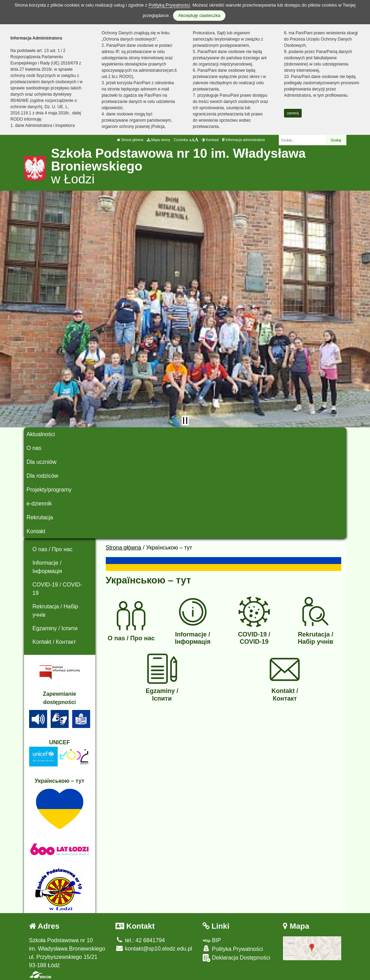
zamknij (293, 113)
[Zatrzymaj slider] (185, 420)
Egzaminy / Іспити (55, 628)
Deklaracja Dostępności (236, 958)
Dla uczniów (42, 462)
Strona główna (130, 140)
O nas (34, 448)
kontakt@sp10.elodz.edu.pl (154, 949)
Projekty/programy (49, 490)
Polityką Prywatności (169, 5)
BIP (212, 940)
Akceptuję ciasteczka (199, 15)
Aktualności (41, 434)
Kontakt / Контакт (54, 642)
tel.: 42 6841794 (140, 940)
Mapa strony (158, 140)
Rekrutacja (40, 517)
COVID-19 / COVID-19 (57, 589)
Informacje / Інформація (48, 567)
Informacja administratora (244, 140)
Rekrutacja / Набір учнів (55, 611)
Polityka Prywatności (233, 949)
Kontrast (210, 140)
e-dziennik (39, 504)
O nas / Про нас (53, 549)
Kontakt (36, 531)
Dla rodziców (43, 476)
